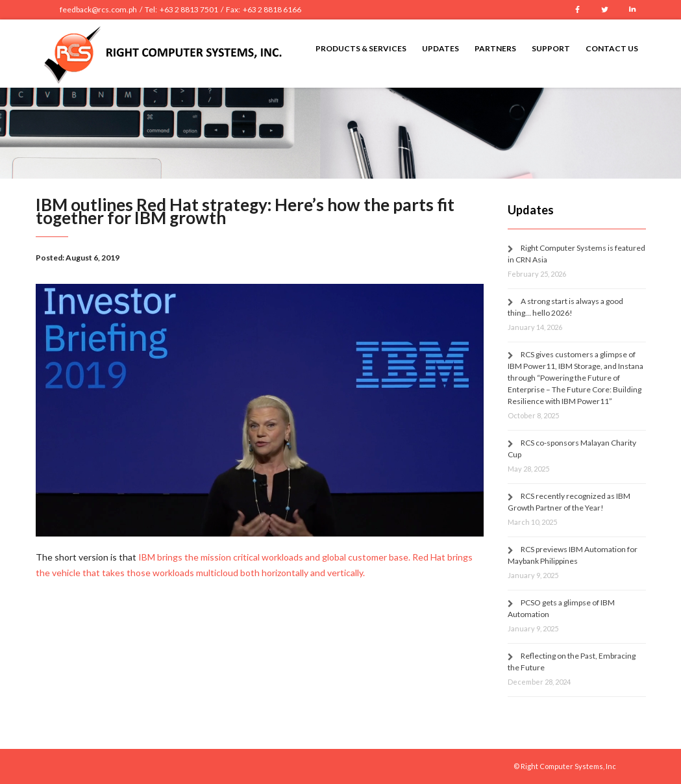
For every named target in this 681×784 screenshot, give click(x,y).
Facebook (578, 10)
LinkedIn (632, 10)
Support (551, 48)
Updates (440, 48)
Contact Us (612, 48)
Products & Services (361, 48)
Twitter (605, 10)
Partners (495, 48)
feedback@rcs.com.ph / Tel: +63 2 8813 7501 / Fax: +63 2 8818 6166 (180, 9)
